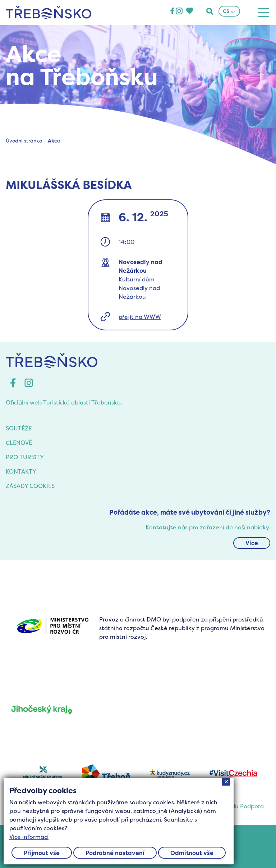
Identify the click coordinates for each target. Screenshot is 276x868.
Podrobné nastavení (115, 853)
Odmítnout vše (192, 853)
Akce (54, 141)
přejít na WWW (140, 317)
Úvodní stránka (24, 141)
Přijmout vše (42, 853)
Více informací (29, 837)
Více (252, 543)
